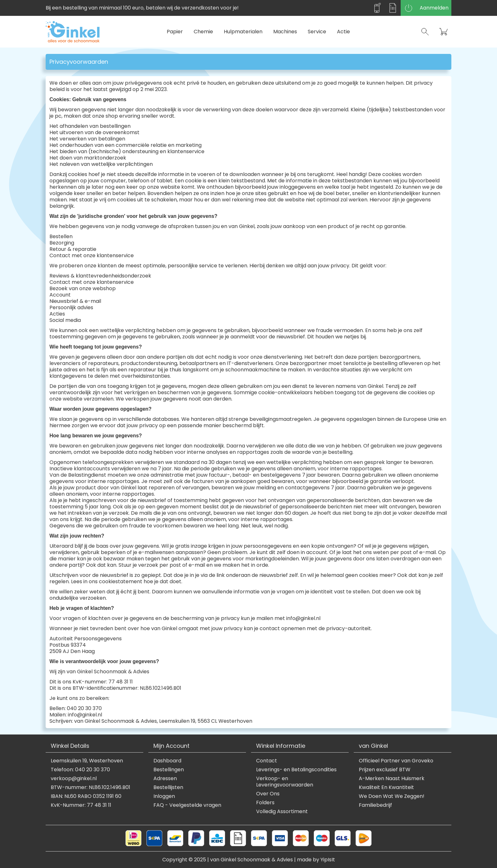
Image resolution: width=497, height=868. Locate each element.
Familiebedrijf (375, 805)
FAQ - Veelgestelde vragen (187, 805)
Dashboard (167, 761)
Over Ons (268, 794)
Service (317, 32)
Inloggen (164, 796)
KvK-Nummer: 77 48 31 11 (81, 805)
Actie (343, 32)
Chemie (203, 32)
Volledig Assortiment (282, 812)
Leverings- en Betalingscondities (296, 770)
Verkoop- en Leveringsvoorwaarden (285, 782)
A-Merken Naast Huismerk (392, 779)
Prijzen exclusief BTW (385, 770)
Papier (175, 32)
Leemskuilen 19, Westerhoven (87, 761)
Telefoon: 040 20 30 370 (80, 770)
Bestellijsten (168, 787)
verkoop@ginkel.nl (74, 779)
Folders (265, 803)
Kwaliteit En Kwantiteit (386, 787)
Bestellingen (169, 770)
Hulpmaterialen (243, 32)
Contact (267, 761)
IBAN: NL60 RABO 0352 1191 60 (86, 796)
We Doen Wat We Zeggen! (392, 796)
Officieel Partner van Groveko (396, 761)
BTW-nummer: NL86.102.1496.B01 (90, 787)
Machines (285, 32)
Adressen (165, 779)
